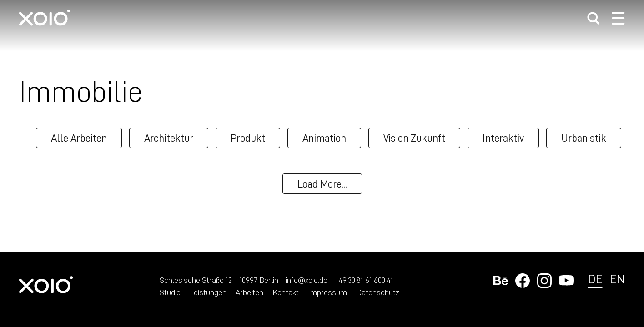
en (617, 279)
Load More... (322, 183)
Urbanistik (584, 138)
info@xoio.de (307, 280)
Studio (170, 292)
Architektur (169, 138)
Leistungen (208, 292)
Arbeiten (249, 292)
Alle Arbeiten (79, 138)
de (595, 279)
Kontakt (286, 292)
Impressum (327, 292)
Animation (324, 138)
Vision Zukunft (414, 138)
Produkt (248, 138)
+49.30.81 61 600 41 (364, 280)
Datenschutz (378, 292)
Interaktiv (503, 138)
